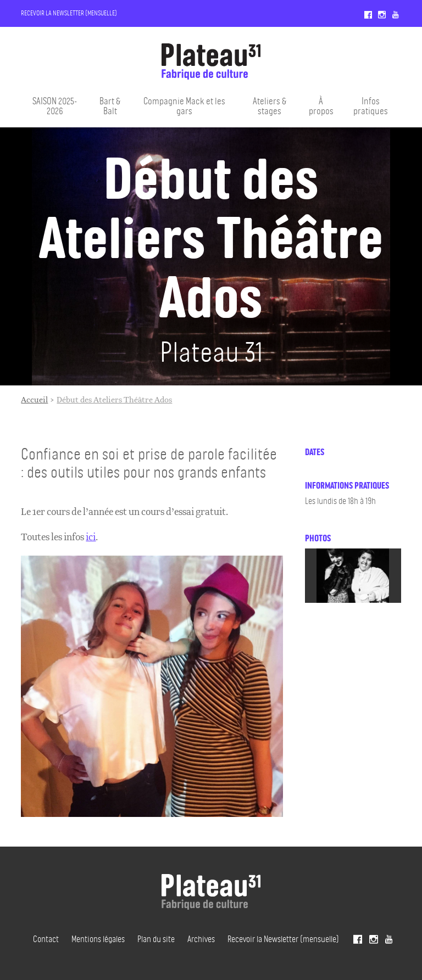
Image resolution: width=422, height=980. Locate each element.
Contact (46, 939)
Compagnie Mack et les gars (184, 106)
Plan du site (156, 939)
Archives (201, 939)
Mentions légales (98, 939)
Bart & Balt (110, 106)
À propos (321, 106)
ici (91, 537)
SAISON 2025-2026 (55, 106)
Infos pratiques (371, 106)
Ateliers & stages (270, 106)
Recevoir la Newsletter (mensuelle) (69, 13)
